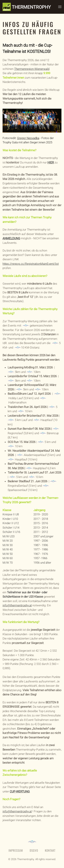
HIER (51, 162)
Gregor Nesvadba (28, 138)
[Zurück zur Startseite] (30, 7)
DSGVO (34, 850)
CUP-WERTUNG (20, 791)
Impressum (16, 850)
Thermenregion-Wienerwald (32, 69)
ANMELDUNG (11, 238)
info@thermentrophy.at (17, 605)
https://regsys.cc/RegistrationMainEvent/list (31, 264)
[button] (60, 7)
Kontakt (50, 850)
